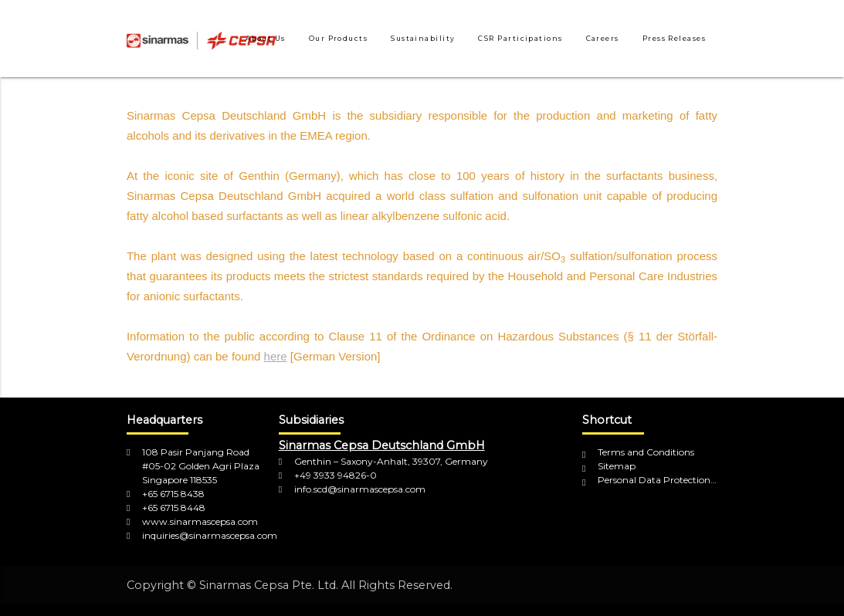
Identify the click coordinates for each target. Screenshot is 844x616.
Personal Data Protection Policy (658, 480)
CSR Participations (520, 39)
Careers (603, 39)
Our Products (338, 39)
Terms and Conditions (646, 452)
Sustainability (423, 39)
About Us (266, 39)
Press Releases (674, 39)
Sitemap (617, 466)
